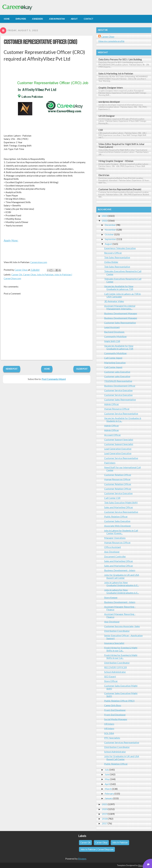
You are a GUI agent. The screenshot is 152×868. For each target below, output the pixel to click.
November (110, 230)
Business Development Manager (121, 313)
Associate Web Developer (118, 526)
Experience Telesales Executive (120, 248)
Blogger (82, 859)
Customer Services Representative (122, 742)
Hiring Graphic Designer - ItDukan (116, 161)
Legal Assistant (112, 327)
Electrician (104, 175)
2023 (105, 216)
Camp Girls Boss (113, 705)
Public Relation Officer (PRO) (119, 701)
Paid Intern (110, 463)
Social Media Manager (116, 719)
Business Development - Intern (120, 570)
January (109, 798)
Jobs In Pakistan (45, 274)
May (107, 779)
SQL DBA (109, 733)
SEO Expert (110, 676)
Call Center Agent (113, 358)
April (107, 784)
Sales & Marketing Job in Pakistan (116, 73)
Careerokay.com (39, 262)
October (109, 234)
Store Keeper (111, 597)
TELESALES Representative (118, 381)
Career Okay (29, 274)
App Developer (112, 552)
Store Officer (111, 681)
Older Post (82, 369)
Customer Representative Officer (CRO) (40, 42)
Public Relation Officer (116, 516)
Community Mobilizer (115, 336)
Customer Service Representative (121, 413)
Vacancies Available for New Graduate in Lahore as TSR (119, 288)
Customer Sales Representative (120, 323)
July (107, 770)
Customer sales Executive (117, 372)
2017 (105, 823)
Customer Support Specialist (119, 439)
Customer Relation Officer (118, 475)
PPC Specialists (112, 738)
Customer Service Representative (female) (120, 189)
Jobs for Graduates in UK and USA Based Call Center (122, 576)
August (108, 244)
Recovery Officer (113, 253)
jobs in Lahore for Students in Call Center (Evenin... (121, 532)
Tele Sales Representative (117, 257)
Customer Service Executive (118, 390)
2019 (105, 814)
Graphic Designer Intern (111, 88)
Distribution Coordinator (117, 631)
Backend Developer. (114, 332)
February (109, 794)
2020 (105, 809)
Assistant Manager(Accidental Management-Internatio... (120, 307)
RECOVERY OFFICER (115, 667)
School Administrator (115, 672)
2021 (105, 804)
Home (47, 369)
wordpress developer (109, 102)
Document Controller (115, 556)
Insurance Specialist (114, 643)
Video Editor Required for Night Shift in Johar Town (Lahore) (121, 145)
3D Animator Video (114, 301)
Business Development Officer (120, 386)
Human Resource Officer (117, 409)
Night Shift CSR (112, 341)
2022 (105, 221)
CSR (101, 130)
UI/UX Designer (107, 116)
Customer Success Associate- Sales (122, 626)
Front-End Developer (115, 710)
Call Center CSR (112, 498)
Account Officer (113, 435)
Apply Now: (11, 240)
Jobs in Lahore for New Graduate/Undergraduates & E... (121, 584)
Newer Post (12, 369)
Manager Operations (115, 538)
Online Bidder (111, 262)
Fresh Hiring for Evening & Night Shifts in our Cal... (121, 649)
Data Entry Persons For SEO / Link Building (120, 59)
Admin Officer (112, 404)
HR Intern (109, 724)
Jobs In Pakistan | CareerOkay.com (97, 849)
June (107, 774)
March (108, 789)
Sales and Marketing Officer (119, 507)
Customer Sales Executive (117, 521)
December (110, 225)
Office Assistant (113, 547)
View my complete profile (111, 41)
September (110, 239)
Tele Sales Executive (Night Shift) (121, 502)
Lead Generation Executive (118, 449)
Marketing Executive (115, 363)
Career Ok (17, 274)
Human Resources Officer (117, 479)
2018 (105, 819)
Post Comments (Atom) (54, 379)
